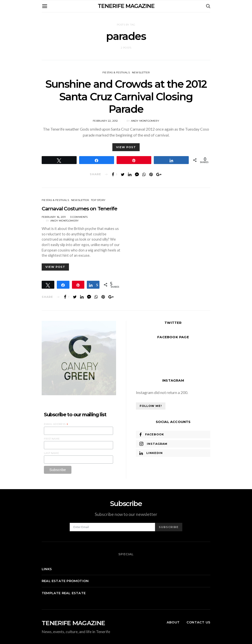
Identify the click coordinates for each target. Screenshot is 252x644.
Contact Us (198, 622)
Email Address (56, 424)
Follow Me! (151, 406)
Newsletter (141, 72)
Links (47, 569)
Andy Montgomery (145, 121)
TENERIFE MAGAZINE (126, 6)
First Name (52, 439)
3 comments (79, 217)
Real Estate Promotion (65, 581)
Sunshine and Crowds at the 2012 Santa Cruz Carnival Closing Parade (126, 97)
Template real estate (64, 593)
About (173, 622)
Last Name (51, 453)
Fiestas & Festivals (116, 72)
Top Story (98, 200)
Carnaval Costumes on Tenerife (79, 209)
